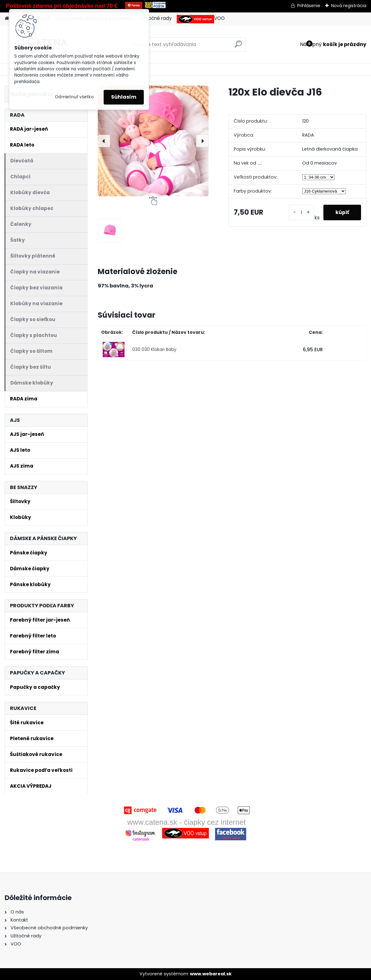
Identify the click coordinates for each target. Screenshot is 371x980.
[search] (238, 47)
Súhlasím (124, 97)
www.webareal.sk (211, 974)
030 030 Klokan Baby (154, 350)
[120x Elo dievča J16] (153, 141)
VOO (201, 19)
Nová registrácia (349, 6)
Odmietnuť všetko (74, 97)
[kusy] (301, 213)
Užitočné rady (156, 18)
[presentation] (104, 141)
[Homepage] (7, 19)
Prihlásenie (309, 6)
